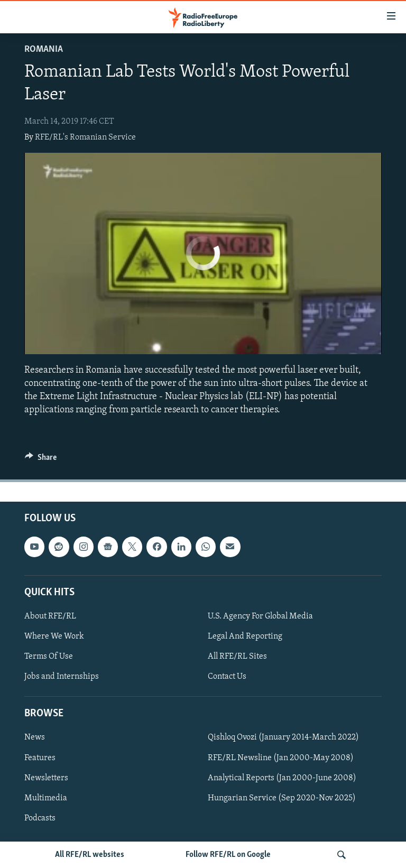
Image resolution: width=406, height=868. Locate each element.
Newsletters (46, 778)
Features (40, 758)
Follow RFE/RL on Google (228, 855)
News (35, 738)
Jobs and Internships (62, 677)
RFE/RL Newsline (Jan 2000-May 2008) (281, 758)
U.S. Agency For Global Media (260, 616)
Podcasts (40, 818)
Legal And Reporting (245, 636)
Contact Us (227, 677)
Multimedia (46, 798)
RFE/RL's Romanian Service (85, 137)
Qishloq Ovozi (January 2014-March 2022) (283, 738)
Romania (44, 49)
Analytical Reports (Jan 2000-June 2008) (282, 778)
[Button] (41, 460)
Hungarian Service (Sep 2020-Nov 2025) (282, 798)
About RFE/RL (50, 616)
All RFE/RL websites (90, 855)
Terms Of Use (49, 657)
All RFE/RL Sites (237, 657)
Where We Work (54, 636)
